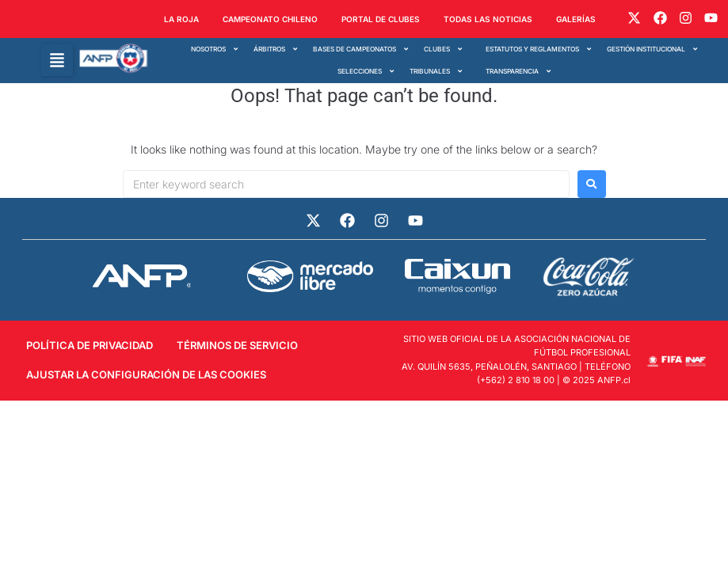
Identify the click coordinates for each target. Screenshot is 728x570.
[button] (57, 60)
